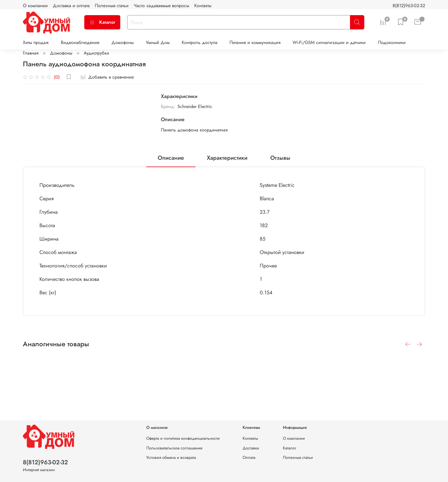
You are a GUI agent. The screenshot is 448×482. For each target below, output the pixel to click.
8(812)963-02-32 (409, 6)
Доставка (251, 448)
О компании (35, 6)
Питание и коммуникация (255, 42)
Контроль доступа (200, 42)
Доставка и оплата (71, 6)
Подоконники (392, 42)
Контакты (203, 6)
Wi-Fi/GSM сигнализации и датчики (329, 42)
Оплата (249, 457)
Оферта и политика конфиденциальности (183, 438)
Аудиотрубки (96, 53)
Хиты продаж (36, 42)
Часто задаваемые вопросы (161, 6)
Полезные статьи (112, 6)
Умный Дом (158, 42)
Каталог (102, 22)
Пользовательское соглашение (174, 448)
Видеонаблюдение (80, 42)
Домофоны (123, 42)
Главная (31, 53)
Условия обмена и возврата (171, 457)
